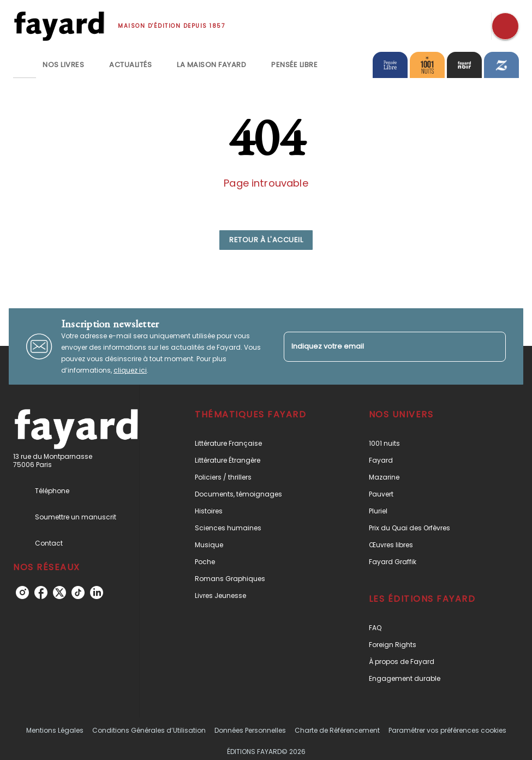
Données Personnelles (250, 730)
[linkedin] (97, 593)
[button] (266, 240)
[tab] (25, 65)
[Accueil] (59, 26)
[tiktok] (78, 593)
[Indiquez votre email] (381, 347)
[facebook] (41, 593)
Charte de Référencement (337, 730)
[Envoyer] (493, 346)
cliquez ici (130, 370)
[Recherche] (505, 26)
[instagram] (22, 593)
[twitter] (59, 593)
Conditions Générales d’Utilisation (149, 730)
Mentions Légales (55, 730)
